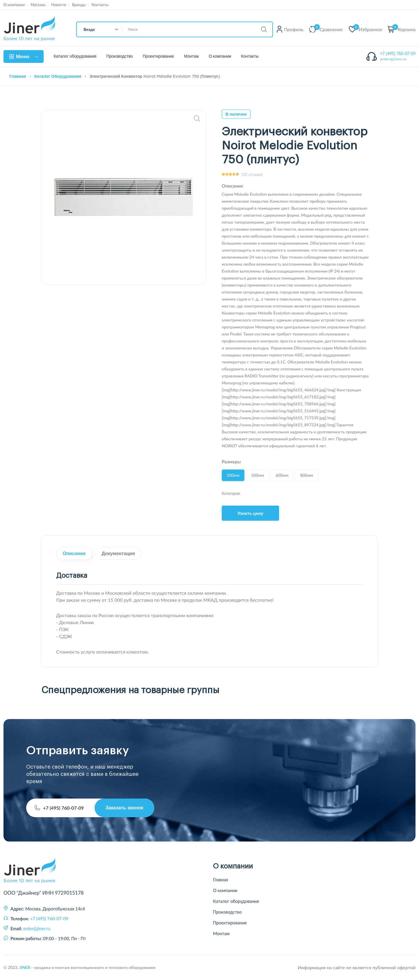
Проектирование (158, 56)
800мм (306, 475)
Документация (123, 554)
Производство (119, 56)
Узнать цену (250, 513)
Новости (59, 5)
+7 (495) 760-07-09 (398, 54)
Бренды (79, 5)
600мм (282, 475)
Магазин (38, 5)
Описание (76, 554)
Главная (18, 76)
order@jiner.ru (394, 59)
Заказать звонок (124, 808)
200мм (233, 475)
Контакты (100, 5)
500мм (258, 475)
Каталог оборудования (75, 56)
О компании (14, 5)
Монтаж (191, 56)
